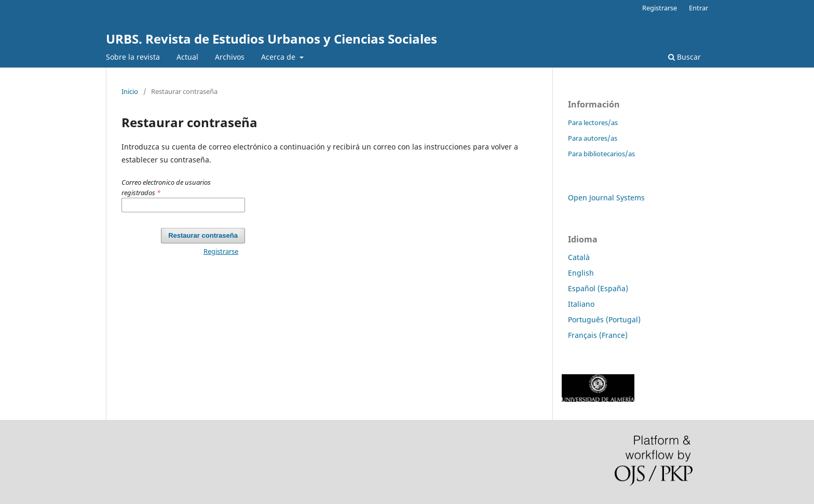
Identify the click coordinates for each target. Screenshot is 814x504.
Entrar (698, 8)
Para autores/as (593, 138)
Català (579, 257)
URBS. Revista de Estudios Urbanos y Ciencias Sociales (272, 39)
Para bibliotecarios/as (601, 154)
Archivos (230, 57)
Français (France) (598, 335)
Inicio (130, 91)
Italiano (581, 304)
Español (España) (598, 288)
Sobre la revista (133, 57)
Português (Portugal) (604, 319)
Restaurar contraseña (203, 235)
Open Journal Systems (606, 197)
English (581, 273)
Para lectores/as (593, 122)
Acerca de (279, 57)
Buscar (684, 57)
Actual (187, 57)
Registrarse (660, 8)
